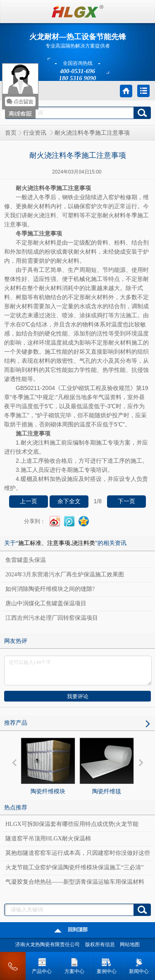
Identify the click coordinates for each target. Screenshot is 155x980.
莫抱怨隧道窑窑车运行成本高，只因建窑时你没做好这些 (78, 853)
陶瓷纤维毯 (107, 766)
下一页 (126, 501)
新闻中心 (139, 965)
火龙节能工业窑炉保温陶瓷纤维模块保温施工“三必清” (74, 867)
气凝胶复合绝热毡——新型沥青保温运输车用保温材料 (75, 882)
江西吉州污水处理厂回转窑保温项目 (52, 618)
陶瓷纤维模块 (48, 766)
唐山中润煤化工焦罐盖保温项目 (46, 603)
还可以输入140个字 (78, 671)
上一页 (29, 501)
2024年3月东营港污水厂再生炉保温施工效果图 (65, 574)
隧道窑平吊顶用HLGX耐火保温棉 (48, 838)
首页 (11, 133)
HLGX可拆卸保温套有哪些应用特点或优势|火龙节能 (72, 824)
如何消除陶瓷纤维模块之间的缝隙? (50, 589)
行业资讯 (36, 133)
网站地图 (130, 944)
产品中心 (42, 965)
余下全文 (69, 501)
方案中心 (74, 965)
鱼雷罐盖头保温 (26, 560)
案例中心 (107, 965)
